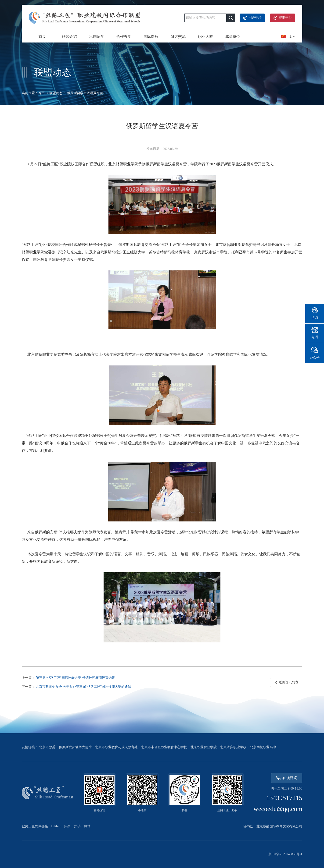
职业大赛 (205, 37)
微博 (87, 826)
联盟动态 (56, 93)
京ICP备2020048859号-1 (285, 854)
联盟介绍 (69, 37)
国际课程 (151, 37)
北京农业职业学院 (204, 747)
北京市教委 (47, 747)
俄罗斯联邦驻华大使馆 (75, 747)
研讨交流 (178, 37)
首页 (42, 37)
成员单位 (233, 37)
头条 (67, 826)
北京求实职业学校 (233, 747)
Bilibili (56, 826)
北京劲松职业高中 (263, 747)
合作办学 (124, 37)
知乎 (77, 826)
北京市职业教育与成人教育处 (116, 747)
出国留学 (97, 37)
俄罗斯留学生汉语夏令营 (85, 93)
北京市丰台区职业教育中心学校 (164, 747)
